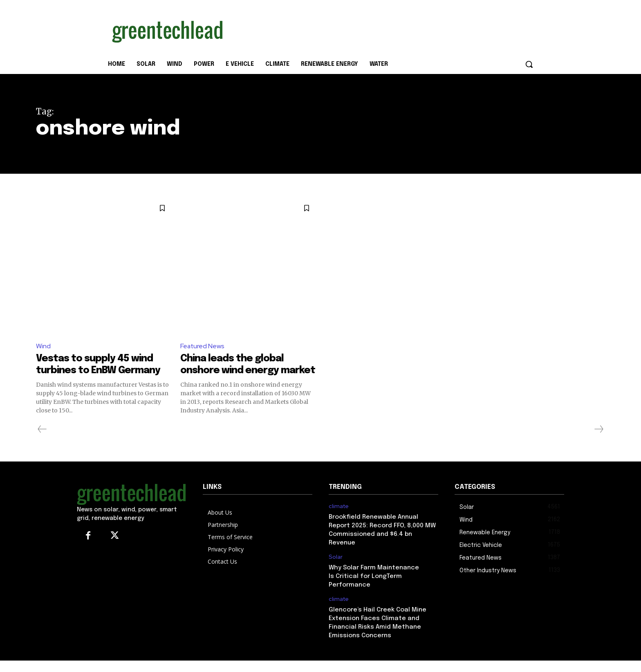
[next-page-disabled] (598, 441)
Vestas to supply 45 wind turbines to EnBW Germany (100, 370)
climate (339, 518)
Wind (43, 346)
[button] (529, 64)
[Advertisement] (382, 30)
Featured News (203, 346)
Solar (336, 569)
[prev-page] (42, 441)
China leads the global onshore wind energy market (238, 370)
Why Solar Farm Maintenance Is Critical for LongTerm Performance (374, 588)
